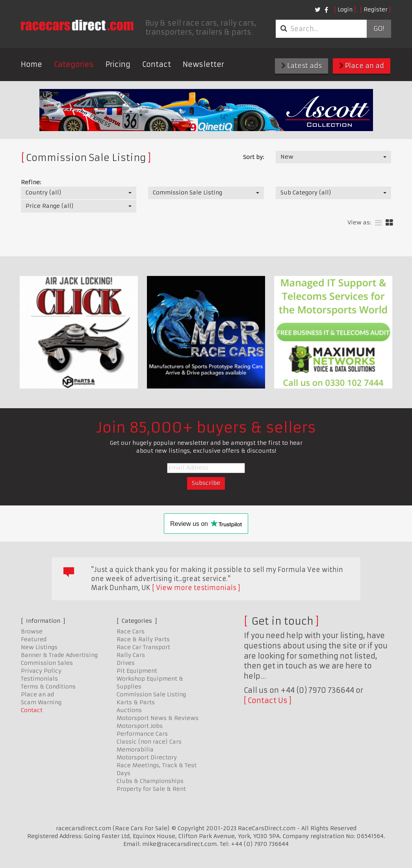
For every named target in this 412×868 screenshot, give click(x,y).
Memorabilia (135, 750)
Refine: (31, 182)
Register (376, 9)
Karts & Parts (136, 702)
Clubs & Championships (150, 781)
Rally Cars (131, 655)
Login (345, 9)
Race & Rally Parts (143, 639)
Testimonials (39, 679)
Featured (34, 639)
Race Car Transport (143, 647)
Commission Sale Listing (151, 694)
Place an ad (362, 66)
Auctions (129, 710)
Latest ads (302, 66)
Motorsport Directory (147, 757)
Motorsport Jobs (140, 726)
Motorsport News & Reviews (158, 718)
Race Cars (131, 631)
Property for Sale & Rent (151, 789)
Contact (157, 64)
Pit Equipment (137, 671)
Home (32, 64)
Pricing (118, 64)
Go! (379, 29)
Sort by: (253, 157)
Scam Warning (41, 702)
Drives (126, 663)
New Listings (39, 647)
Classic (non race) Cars (149, 742)
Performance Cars (142, 734)
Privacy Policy (41, 671)
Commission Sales (47, 663)
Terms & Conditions (48, 687)
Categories (74, 64)
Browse (32, 631)
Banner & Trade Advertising (59, 655)
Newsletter (203, 64)
